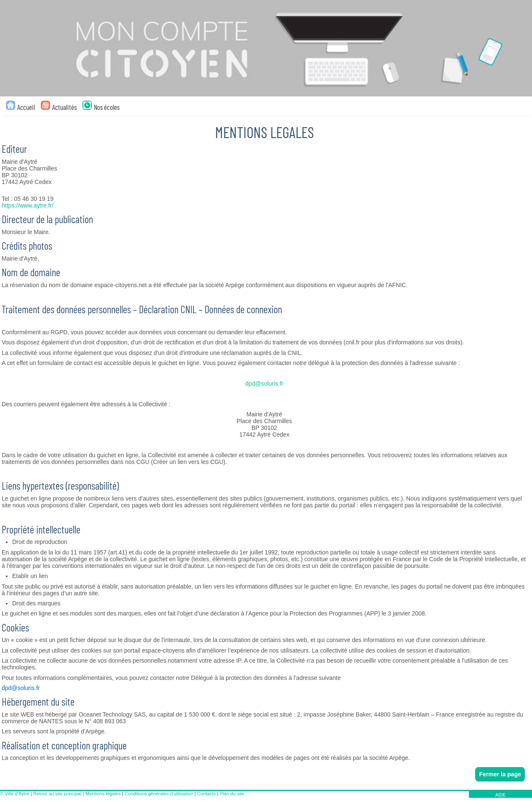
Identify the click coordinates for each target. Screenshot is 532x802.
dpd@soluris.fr (264, 384)
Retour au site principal (57, 794)
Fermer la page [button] (500, 774)
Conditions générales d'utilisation (159, 794)
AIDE (501, 795)
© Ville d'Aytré (15, 794)
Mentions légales (103, 794)
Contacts (206, 794)
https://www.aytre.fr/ (28, 205)
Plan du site (232, 794)
